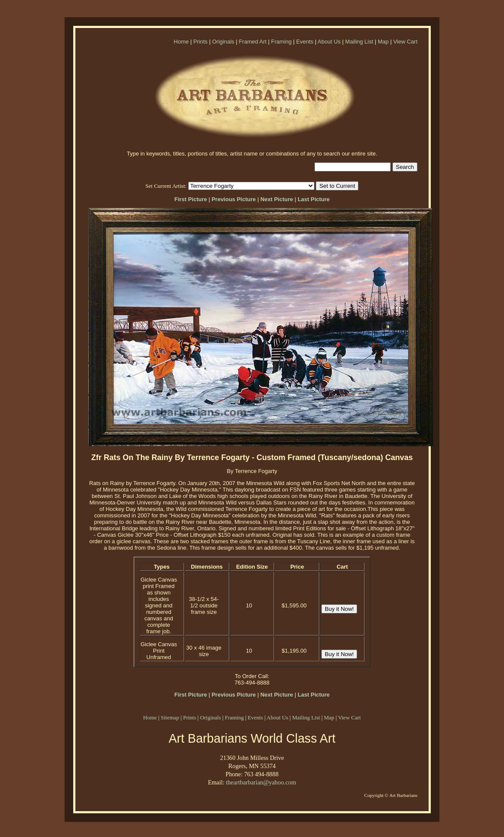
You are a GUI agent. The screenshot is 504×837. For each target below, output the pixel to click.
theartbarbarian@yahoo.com (261, 782)
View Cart (405, 42)
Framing (281, 42)
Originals (223, 42)
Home (181, 42)
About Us (329, 42)
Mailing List (359, 42)
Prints (201, 42)
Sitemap (170, 717)
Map (383, 42)
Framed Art (252, 42)
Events (305, 42)
